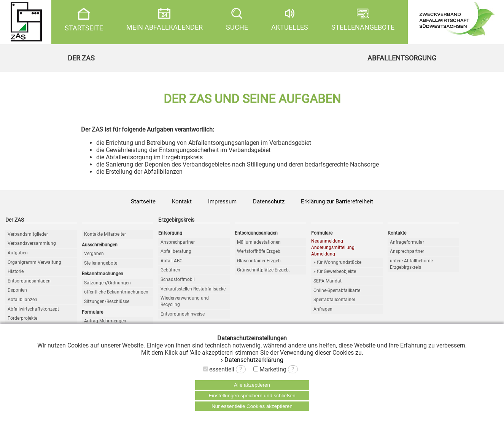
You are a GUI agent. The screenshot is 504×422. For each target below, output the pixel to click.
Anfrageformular (407, 242)
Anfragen (323, 309)
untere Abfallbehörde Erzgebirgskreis (411, 264)
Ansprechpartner (178, 242)
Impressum (222, 201)
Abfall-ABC (172, 261)
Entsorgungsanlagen (29, 281)
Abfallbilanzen (22, 300)
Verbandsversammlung (32, 243)
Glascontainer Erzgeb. (259, 261)
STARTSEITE (84, 20)
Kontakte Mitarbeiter (105, 234)
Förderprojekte (22, 318)
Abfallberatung (176, 251)
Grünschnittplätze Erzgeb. (263, 270)
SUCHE (237, 20)
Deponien (17, 290)
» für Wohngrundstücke (337, 262)
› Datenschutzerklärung (252, 360)
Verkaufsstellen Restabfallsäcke (193, 289)
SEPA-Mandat (328, 281)
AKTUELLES (290, 20)
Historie (16, 271)
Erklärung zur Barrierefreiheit (337, 201)
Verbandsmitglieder (28, 234)
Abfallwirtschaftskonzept (33, 309)
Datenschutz (269, 201)
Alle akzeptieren (252, 385)
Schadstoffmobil (178, 279)
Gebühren (170, 270)
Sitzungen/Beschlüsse (107, 301)
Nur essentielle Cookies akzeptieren (252, 406)
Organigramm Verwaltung (34, 262)
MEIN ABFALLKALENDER (165, 20)
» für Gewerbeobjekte (335, 271)
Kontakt (182, 201)
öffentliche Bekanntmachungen (116, 292)
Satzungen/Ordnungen (107, 283)
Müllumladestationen (259, 242)
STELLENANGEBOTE (363, 20)
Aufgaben (18, 253)
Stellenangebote (101, 263)
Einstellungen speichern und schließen (252, 396)
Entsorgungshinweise (183, 314)
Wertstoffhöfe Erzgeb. (259, 251)
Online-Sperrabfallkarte (337, 290)
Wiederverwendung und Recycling (185, 301)
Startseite (143, 201)
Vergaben (94, 254)
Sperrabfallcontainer (334, 300)
